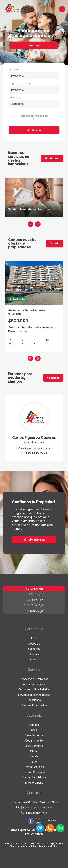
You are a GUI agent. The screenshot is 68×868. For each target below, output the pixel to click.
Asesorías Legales (34, 684)
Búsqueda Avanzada (34, 117)
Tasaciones (34, 700)
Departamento (34, 741)
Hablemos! (52, 158)
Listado (55, 244)
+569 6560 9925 (34, 453)
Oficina (34, 751)
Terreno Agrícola (34, 767)
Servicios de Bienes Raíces (34, 695)
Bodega (34, 725)
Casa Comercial (34, 735)
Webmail (34, 654)
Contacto (34, 649)
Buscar (34, 130)
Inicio (34, 638)
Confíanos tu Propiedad (34, 679)
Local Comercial (34, 746)
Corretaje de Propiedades (34, 689)
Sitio (34, 762)
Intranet (34, 659)
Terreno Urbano (34, 783)
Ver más (34, 45)
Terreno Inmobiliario (34, 777)
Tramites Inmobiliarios (34, 705)
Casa (34, 730)
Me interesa (34, 540)
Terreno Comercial (34, 772)
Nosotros (53, 378)
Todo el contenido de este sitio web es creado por (34, 845)
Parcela (34, 756)
